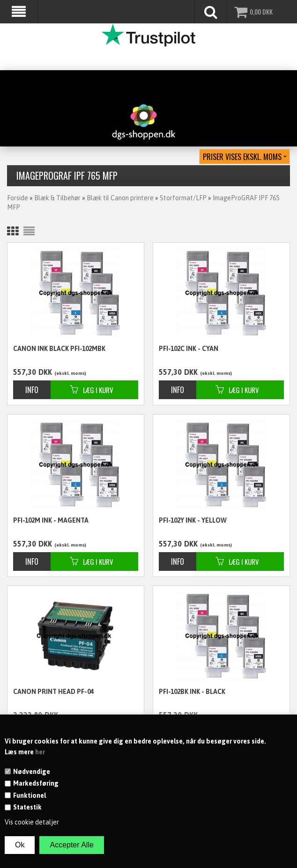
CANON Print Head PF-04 (53, 692)
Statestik (27, 807)
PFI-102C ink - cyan (189, 349)
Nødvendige (32, 772)
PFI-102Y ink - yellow (193, 520)
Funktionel (30, 795)
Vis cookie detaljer (32, 822)
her (40, 752)
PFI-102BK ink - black (192, 692)
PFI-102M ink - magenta (51, 520)
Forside (18, 198)
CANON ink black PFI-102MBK (59, 349)
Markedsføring (36, 783)
